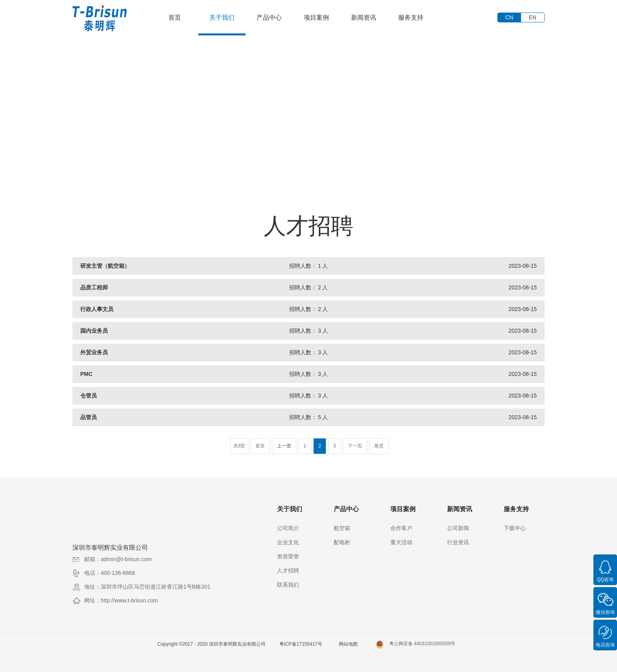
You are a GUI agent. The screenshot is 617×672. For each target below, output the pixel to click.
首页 (175, 17)
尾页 (379, 446)
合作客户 (401, 528)
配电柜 (342, 542)
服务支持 (411, 17)
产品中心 (269, 17)
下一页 (355, 446)
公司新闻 (458, 528)
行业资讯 (458, 542)
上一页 (284, 446)
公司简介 (288, 528)
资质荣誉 (288, 556)
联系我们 (288, 585)
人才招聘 (288, 571)
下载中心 (515, 528)
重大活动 (401, 542)
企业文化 (288, 542)
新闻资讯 (364, 17)
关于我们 (222, 17)
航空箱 (342, 528)
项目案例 (316, 17)
